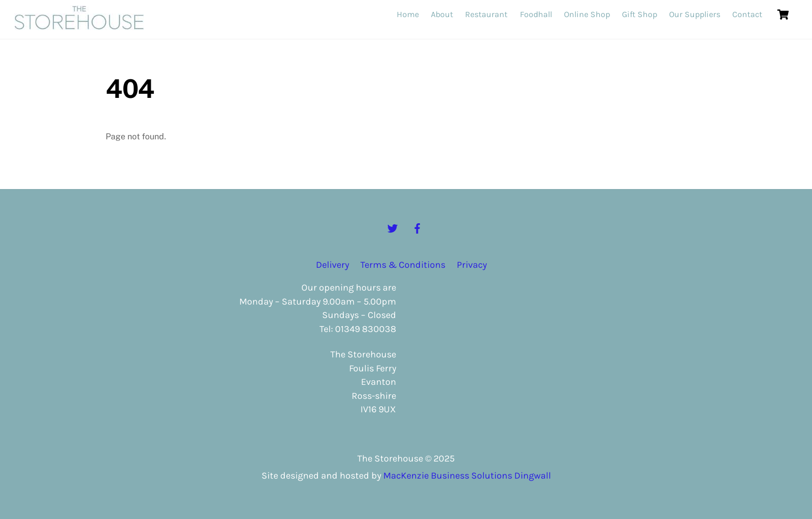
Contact (747, 14)
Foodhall (536, 14)
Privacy (472, 265)
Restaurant (486, 14)
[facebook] (417, 227)
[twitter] (393, 227)
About (442, 14)
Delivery (332, 265)
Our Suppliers (695, 14)
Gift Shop (640, 14)
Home (408, 14)
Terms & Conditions (403, 265)
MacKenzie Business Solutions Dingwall (467, 475)
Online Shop (587, 14)
